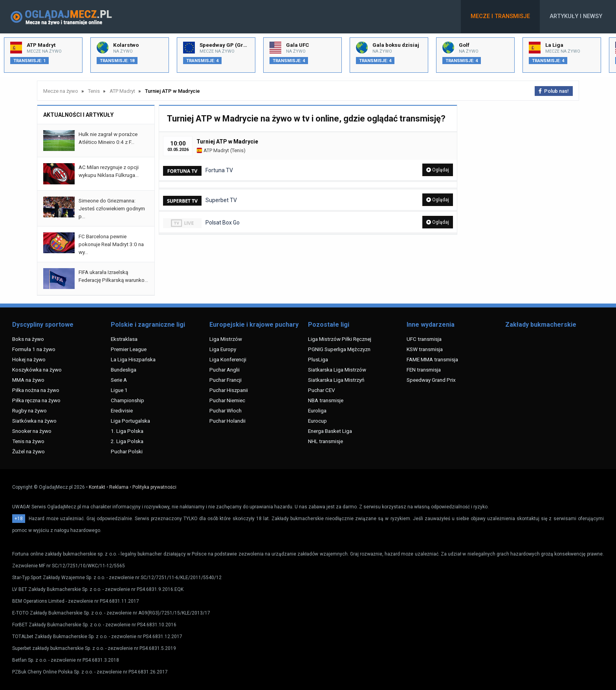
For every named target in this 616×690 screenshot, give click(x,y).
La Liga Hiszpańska (133, 359)
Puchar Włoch (225, 410)
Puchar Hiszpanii (229, 390)
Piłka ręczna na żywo (36, 400)
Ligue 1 (119, 390)
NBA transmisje (326, 400)
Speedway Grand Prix (431, 380)
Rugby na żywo (29, 410)
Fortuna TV (198, 171)
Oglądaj (438, 170)
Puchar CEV (322, 390)
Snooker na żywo (32, 431)
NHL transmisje (325, 441)
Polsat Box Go (201, 223)
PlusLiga (318, 359)
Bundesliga (124, 370)
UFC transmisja (424, 339)
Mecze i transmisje (500, 16)
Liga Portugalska (130, 421)
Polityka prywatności (154, 487)
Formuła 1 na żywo (34, 349)
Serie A (119, 380)
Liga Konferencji (228, 359)
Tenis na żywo (28, 441)
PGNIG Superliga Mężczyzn (339, 349)
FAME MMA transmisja (432, 359)
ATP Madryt (213, 150)
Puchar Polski (127, 451)
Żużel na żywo (28, 451)
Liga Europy (223, 349)
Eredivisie (122, 410)
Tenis (238, 150)
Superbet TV (200, 201)
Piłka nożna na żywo (36, 390)
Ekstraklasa (124, 339)
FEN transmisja (424, 370)
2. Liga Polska (127, 441)
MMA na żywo (28, 380)
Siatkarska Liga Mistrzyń (336, 380)
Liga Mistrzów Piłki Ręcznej (340, 339)
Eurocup (317, 421)
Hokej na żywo (29, 359)
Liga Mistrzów (226, 339)
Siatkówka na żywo (34, 421)
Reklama (119, 487)
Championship (127, 400)
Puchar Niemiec (227, 400)
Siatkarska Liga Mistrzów (337, 370)
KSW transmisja (425, 349)
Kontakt (97, 487)
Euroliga (317, 410)
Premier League (129, 349)
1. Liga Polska (127, 431)
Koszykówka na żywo (37, 370)
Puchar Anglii (225, 370)
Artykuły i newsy (576, 16)
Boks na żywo (28, 339)
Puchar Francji (225, 380)
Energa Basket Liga (330, 431)
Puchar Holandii (227, 421)
